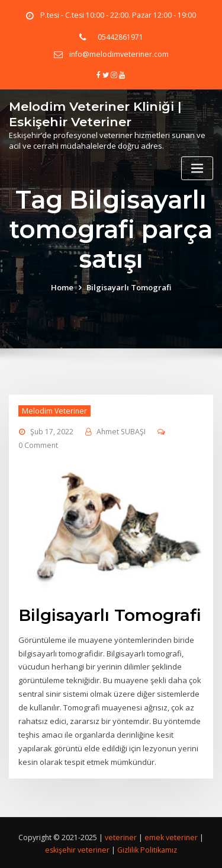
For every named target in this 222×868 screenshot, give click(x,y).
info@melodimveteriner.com (119, 54)
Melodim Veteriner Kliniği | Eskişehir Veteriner (95, 113)
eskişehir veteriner (78, 848)
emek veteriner (171, 835)
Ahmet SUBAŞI (121, 432)
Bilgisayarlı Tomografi (129, 287)
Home (62, 287)
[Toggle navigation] (197, 167)
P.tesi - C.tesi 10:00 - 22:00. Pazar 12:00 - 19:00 (118, 15)
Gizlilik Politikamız (147, 848)
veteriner (121, 835)
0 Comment (38, 445)
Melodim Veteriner (54, 410)
